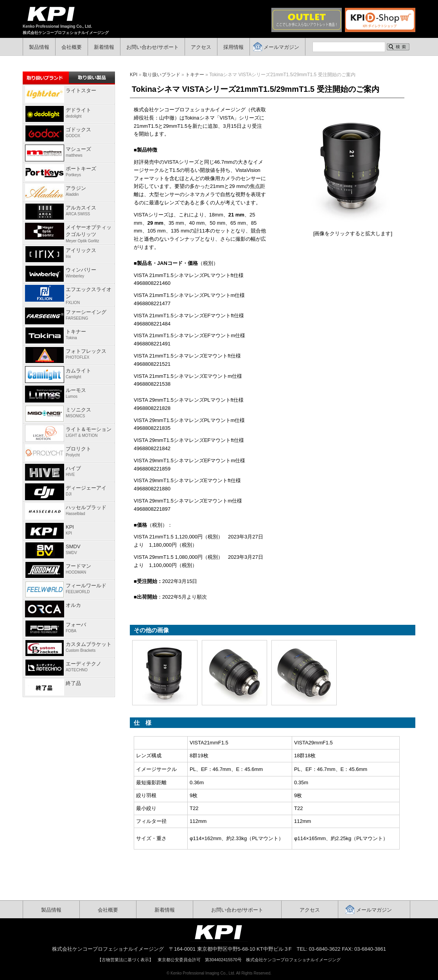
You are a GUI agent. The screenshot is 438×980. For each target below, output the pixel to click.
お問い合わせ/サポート (153, 47)
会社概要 (72, 47)
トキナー (195, 75)
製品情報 (39, 47)
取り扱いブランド (162, 75)
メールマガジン (281, 47)
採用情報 (233, 47)
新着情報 (104, 47)
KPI (134, 75)
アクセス (201, 47)
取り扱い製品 (92, 77)
